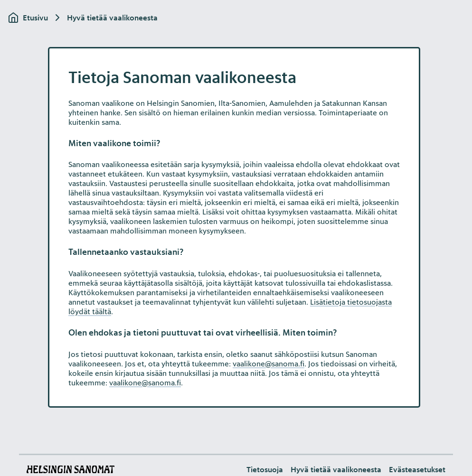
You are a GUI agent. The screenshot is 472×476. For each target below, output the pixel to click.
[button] (417, 469)
